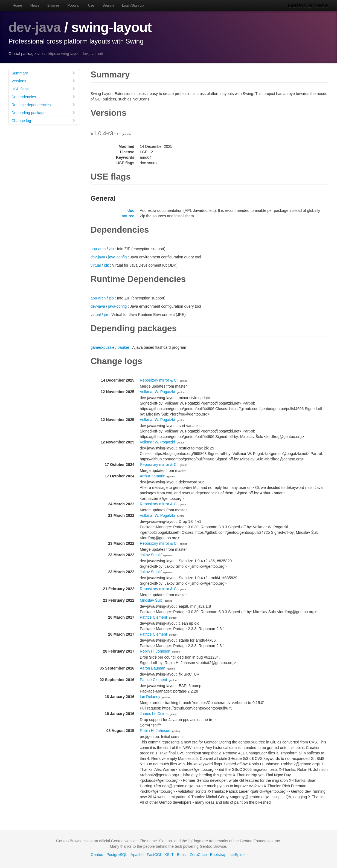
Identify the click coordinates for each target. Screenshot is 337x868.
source (128, 216)
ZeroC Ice (198, 854)
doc (131, 210)
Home (17, 5)
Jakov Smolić (151, 555)
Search (108, 5)
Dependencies (43, 96)
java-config (118, 257)
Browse (53, 5)
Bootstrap (218, 854)
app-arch (98, 249)
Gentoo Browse (308, 5)
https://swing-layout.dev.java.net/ (75, 53)
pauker (124, 347)
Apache (137, 854)
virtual (96, 265)
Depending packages (43, 112)
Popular (74, 5)
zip (111, 249)
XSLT (169, 854)
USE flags (43, 89)
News (35, 5)
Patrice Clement (153, 617)
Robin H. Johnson (155, 651)
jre (106, 314)
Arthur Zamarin (152, 476)
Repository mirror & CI (159, 380)
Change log (43, 120)
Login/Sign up (133, 5)
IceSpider (238, 854)
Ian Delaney (150, 696)
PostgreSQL (117, 854)
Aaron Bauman (152, 668)
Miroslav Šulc (151, 600)
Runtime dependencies (43, 104)
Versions (43, 81)
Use (91, 5)
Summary (43, 73)
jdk (106, 265)
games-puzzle (102, 347)
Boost (182, 854)
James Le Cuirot (154, 713)
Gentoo (97, 854)
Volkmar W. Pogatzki (157, 391)
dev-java (35, 27)
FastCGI (154, 854)
